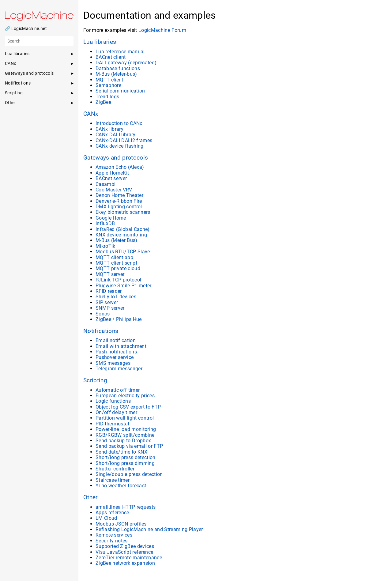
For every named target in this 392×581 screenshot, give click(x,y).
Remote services (114, 535)
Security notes (112, 541)
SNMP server (110, 308)
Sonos (103, 314)
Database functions (118, 68)
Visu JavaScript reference (124, 552)
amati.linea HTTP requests (126, 507)
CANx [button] (10, 63)
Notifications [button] (18, 83)
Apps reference (112, 513)
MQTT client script (116, 263)
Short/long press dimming (125, 463)
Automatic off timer (118, 390)
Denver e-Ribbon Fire (119, 201)
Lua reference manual (120, 52)
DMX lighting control (119, 207)
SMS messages (113, 363)
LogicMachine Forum (162, 30)
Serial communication (120, 91)
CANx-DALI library (116, 135)
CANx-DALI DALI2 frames (124, 140)
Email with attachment (121, 346)
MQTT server (110, 274)
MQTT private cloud (118, 268)
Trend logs (107, 97)
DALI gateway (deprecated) (126, 63)
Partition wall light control (125, 418)
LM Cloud (106, 518)
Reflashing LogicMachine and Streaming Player (149, 529)
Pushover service (115, 357)
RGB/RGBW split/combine (125, 435)
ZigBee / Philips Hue (119, 319)
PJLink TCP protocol (118, 280)
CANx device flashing (120, 146)
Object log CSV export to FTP (128, 407)
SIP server (107, 302)
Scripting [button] (14, 93)
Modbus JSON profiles (121, 524)
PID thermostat (113, 424)
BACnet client (111, 57)
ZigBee (103, 102)
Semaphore (108, 85)
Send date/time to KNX (121, 452)
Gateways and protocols (116, 158)
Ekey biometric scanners (123, 212)
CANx (91, 114)
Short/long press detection (126, 457)
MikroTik (106, 246)
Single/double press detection (129, 474)
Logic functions (113, 401)
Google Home (111, 218)
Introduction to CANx (119, 123)
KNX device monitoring (121, 235)
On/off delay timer (116, 412)
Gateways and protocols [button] (29, 73)
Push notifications (116, 352)
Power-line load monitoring (126, 429)
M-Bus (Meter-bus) (116, 74)
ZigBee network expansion (125, 563)
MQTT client (109, 80)
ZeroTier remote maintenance (129, 558)
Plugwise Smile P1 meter (124, 286)
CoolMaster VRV (114, 190)
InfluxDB (105, 223)
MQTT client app (114, 257)
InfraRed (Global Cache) (123, 229)
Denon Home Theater (119, 195)
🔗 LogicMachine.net (26, 28)
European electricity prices (125, 396)
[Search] (39, 41)
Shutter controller (115, 469)
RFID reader (109, 291)
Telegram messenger (119, 369)
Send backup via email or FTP (129, 446)
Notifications (101, 331)
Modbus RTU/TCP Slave (123, 252)
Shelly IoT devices (116, 297)
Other (90, 497)
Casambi (106, 184)
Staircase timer (113, 480)
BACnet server (111, 178)
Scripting (95, 380)
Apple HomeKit (112, 173)
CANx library (109, 129)
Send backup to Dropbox (123, 441)
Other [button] (11, 103)
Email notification (116, 340)
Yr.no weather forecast (121, 486)
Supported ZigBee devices (125, 546)
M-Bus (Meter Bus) (117, 240)
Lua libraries (100, 42)
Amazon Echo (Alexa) (120, 167)
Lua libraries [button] (17, 54)
